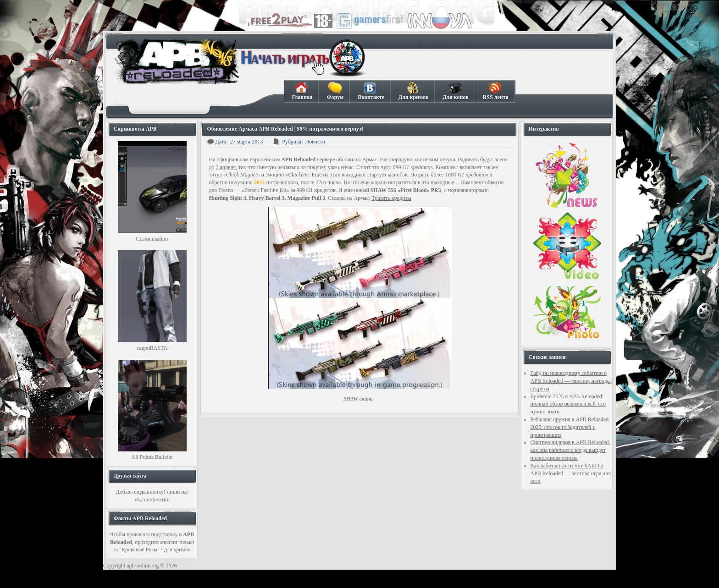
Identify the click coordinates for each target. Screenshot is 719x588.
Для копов (455, 91)
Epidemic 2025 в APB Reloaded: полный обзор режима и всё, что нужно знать (568, 404)
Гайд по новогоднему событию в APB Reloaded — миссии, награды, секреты (571, 381)
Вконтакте (371, 91)
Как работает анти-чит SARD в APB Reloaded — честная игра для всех (571, 473)
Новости (315, 142)
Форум (335, 91)
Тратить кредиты (392, 198)
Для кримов (413, 91)
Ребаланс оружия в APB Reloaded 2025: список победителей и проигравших (570, 427)
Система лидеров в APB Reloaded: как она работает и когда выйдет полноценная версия (570, 450)
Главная (302, 91)
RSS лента (495, 91)
